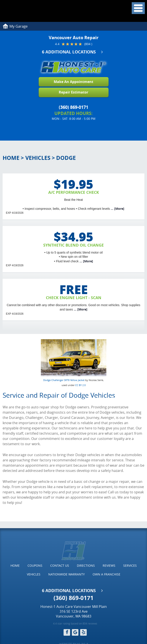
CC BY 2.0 (80, 385)
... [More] (117, 209)
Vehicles (38, 158)
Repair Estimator (73, 92)
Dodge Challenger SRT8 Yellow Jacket (64, 380)
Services (130, 565)
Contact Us (60, 565)
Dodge (66, 158)
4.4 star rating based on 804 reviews (75, 623)
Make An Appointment (73, 82)
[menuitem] (15, 566)
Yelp (83, 632)
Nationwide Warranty (67, 574)
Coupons (35, 565)
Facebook (67, 632)
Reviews (109, 565)
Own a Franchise (106, 574)
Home (11, 158)
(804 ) (88, 44)
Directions (86, 565)
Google (75, 632)
